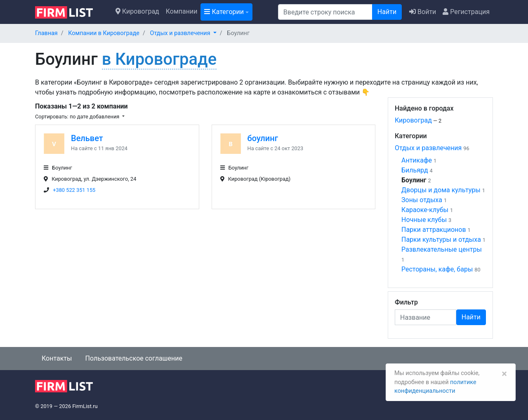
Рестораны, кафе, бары (437, 269)
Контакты (57, 358)
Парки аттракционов (434, 230)
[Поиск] (325, 12)
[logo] (70, 12)
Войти (423, 12)
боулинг (263, 138)
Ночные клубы (424, 220)
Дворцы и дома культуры (441, 190)
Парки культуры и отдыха (441, 239)
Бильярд (415, 170)
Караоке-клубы (425, 210)
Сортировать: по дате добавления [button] (78, 117)
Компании (182, 11)
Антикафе (417, 160)
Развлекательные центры (442, 249)
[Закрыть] (504, 374)
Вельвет (87, 138)
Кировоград (137, 11)
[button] (183, 33)
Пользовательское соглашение (134, 358)
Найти (387, 12)
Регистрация (466, 12)
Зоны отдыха (422, 200)
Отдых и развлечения (428, 148)
